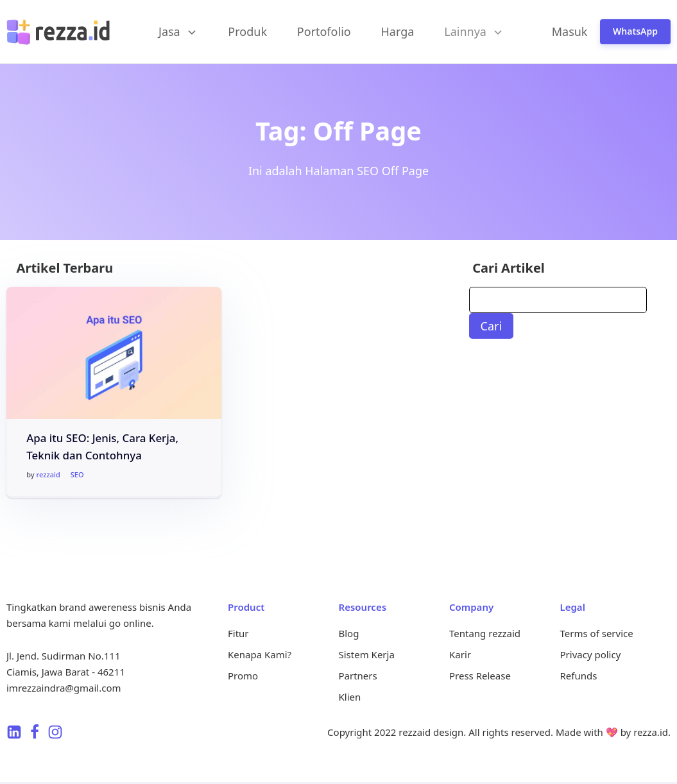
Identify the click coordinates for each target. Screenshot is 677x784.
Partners (358, 676)
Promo (243, 676)
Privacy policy (591, 654)
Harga (398, 31)
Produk (247, 31)
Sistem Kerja (367, 654)
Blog (349, 633)
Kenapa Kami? (260, 654)
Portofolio (324, 31)
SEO (77, 474)
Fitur (238, 633)
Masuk (570, 31)
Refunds (579, 676)
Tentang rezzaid (485, 633)
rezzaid (48, 474)
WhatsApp (635, 31)
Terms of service (597, 633)
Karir (460, 654)
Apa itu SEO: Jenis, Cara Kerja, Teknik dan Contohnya (102, 447)
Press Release (480, 676)
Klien (350, 697)
